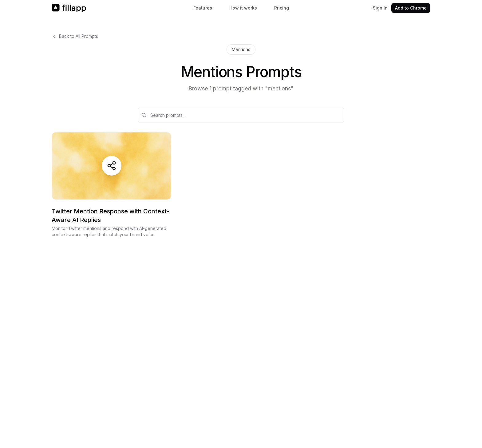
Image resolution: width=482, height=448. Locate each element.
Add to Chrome (411, 8)
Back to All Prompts (75, 36)
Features (203, 8)
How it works (243, 8)
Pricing (282, 8)
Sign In (380, 8)
